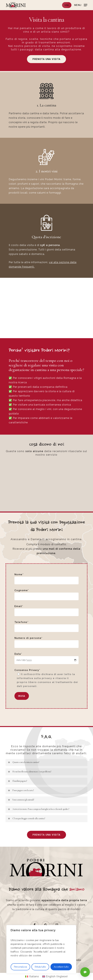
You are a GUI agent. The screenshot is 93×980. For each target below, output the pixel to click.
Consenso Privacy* (46, 678)
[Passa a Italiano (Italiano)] (32, 977)
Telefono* (46, 626)
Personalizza (20, 967)
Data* (46, 658)
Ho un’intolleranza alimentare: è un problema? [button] (29, 772)
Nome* (46, 579)
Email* (46, 610)
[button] (81, 5)
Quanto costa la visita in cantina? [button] (23, 762)
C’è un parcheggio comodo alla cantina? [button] (26, 818)
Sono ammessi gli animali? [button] (21, 800)
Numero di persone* (46, 642)
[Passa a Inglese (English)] (55, 977)
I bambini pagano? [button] (17, 781)
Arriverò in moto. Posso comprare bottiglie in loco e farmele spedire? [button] (38, 809)
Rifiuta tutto (40, 967)
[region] (41, 949)
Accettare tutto (61, 967)
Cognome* (46, 595)
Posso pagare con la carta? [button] (21, 790)
